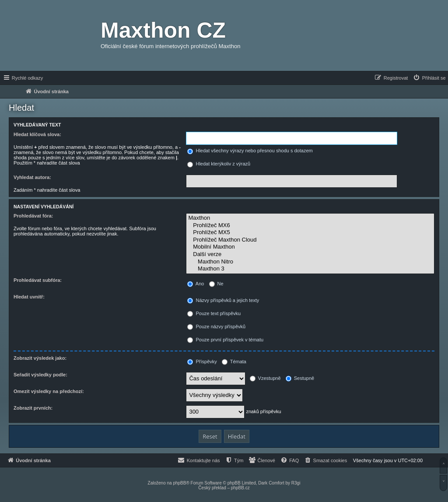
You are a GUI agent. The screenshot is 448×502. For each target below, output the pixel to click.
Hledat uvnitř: (29, 297)
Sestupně (300, 378)
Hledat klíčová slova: (37, 134)
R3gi (296, 483)
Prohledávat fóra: (33, 216)
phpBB (179, 483)
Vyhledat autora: (32, 177)
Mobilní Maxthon (310, 247)
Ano (196, 284)
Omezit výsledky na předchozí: (49, 391)
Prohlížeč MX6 (310, 226)
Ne (216, 284)
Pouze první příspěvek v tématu (225, 340)
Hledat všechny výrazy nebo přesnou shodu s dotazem (250, 151)
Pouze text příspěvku (214, 313)
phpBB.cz (240, 488)
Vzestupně (265, 378)
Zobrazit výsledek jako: (40, 358)
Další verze (310, 255)
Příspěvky (202, 362)
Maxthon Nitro (310, 262)
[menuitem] (429, 78)
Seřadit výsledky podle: (40, 375)
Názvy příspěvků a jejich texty (223, 300)
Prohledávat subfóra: (38, 280)
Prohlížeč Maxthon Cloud (310, 240)
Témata (234, 362)
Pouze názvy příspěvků (216, 326)
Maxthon (310, 218)
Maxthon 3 (310, 269)
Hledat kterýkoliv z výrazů (219, 164)
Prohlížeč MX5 (310, 233)
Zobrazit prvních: (33, 408)
